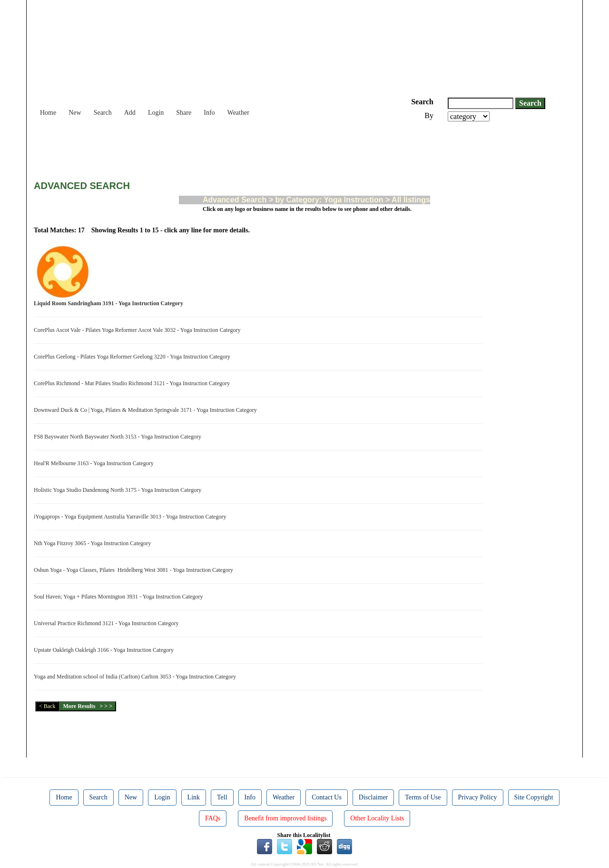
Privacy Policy (478, 797)
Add (130, 113)
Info (209, 113)
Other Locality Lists (377, 818)
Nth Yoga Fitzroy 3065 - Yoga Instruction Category (94, 543)
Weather (238, 113)
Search (103, 113)
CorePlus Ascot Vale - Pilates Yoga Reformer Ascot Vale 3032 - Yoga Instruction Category (139, 330)
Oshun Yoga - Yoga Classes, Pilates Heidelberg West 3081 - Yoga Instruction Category (135, 570)
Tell (222, 797)
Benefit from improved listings (285, 818)
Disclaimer (373, 797)
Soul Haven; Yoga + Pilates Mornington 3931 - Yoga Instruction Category (120, 597)
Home (48, 113)
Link (194, 797)
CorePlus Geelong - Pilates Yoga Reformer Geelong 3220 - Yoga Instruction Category (133, 357)
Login (156, 113)
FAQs (213, 818)
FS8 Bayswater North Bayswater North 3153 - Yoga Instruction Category (119, 437)
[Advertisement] (207, 148)
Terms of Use (423, 797)
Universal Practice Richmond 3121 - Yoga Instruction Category (108, 623)
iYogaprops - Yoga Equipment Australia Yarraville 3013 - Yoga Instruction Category (131, 517)
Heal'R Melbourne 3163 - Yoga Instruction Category (95, 463)
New (75, 113)
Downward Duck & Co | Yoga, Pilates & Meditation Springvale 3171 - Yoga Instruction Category (147, 410)
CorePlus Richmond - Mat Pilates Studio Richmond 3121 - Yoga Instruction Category (133, 383)
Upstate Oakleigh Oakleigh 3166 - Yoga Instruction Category (105, 650)
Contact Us (327, 797)
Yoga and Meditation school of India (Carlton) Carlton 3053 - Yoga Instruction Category (136, 677)
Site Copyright (534, 797)
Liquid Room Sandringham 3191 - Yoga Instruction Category (110, 303)
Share (184, 113)
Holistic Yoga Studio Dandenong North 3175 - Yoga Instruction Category (119, 490)
